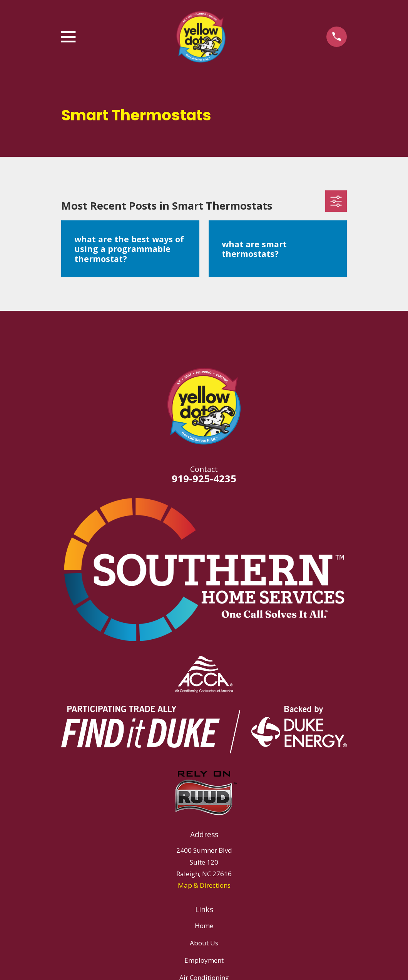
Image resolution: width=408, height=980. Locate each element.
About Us (204, 943)
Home (204, 926)
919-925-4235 (204, 478)
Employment (204, 960)
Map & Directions (204, 885)
